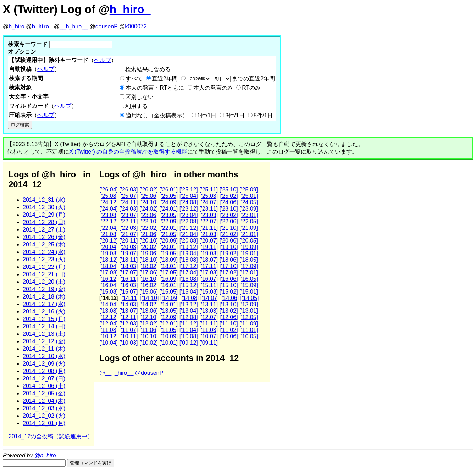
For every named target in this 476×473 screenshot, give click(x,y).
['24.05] (249, 202)
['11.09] (249, 324)
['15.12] (189, 285)
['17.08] (109, 272)
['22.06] (229, 221)
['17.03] (209, 272)
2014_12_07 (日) (44, 379)
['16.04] (109, 285)
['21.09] (249, 228)
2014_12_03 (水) (44, 408)
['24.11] (128, 202)
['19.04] (189, 253)
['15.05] (168, 292)
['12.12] (109, 317)
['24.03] (128, 209)
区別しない (139, 97)
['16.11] (128, 279)
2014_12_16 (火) (44, 311)
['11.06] (149, 330)
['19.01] (249, 253)
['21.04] (189, 234)
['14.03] (128, 304)
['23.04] (189, 215)
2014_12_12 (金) (44, 341)
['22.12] (109, 221)
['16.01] (168, 285)
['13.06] (149, 311)
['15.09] (249, 285)
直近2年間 (165, 79)
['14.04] (109, 304)
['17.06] (149, 272)
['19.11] (209, 247)
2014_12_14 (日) (44, 326)
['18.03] (128, 266)
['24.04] (109, 209)
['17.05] (168, 272)
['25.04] (189, 196)
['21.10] (229, 228)
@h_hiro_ (47, 455)
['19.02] (229, 253)
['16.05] (249, 279)
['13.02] (229, 311)
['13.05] (168, 311)
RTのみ (251, 88)
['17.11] (209, 266)
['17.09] (249, 266)
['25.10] (229, 190)
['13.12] (189, 304)
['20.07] (209, 241)
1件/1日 (207, 115)
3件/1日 (235, 115)
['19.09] (249, 247)
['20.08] (189, 241)
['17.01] (249, 272)
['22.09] (168, 221)
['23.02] (229, 215)
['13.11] (209, 304)
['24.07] (209, 202)
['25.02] (229, 196)
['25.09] (249, 190)
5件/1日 (263, 115)
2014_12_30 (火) (44, 207)
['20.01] (168, 247)
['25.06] (149, 196)
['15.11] (209, 285)
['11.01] (249, 330)
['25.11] (209, 190)
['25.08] (109, 196)
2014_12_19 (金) (44, 289)
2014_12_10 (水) (44, 356)
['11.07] (128, 330)
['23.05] (168, 215)
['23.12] (189, 209)
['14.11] (129, 298)
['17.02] (229, 272)
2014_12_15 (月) (44, 319)
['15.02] (229, 292)
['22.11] (128, 221)
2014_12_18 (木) (44, 297)
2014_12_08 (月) (44, 371)
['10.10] (149, 336)
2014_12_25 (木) (44, 244)
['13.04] (189, 311)
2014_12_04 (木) (44, 401)
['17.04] (189, 272)
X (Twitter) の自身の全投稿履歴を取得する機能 (128, 152)
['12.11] (128, 317)
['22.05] (249, 221)
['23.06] (149, 215)
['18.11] (128, 260)
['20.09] (168, 241)
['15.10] (229, 285)
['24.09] (168, 202)
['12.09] (168, 317)
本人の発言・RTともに (155, 88)
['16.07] (209, 279)
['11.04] (189, 330)
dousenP (107, 26)
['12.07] (209, 317)
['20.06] (229, 241)
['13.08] (109, 311)
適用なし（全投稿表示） (157, 115)
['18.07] (209, 260)
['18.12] (109, 260)
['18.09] (168, 260)
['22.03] (128, 228)
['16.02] (149, 285)
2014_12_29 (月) (44, 215)
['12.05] (249, 317)
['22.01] (168, 228)
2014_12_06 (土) (44, 386)
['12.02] (149, 324)
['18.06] (229, 260)
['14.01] (168, 304)
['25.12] (189, 190)
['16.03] (128, 285)
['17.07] (128, 272)
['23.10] (229, 209)
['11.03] (209, 330)
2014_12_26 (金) (44, 237)
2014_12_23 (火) (44, 259)
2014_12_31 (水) (44, 200)
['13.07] (128, 311)
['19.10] (229, 247)
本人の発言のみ (213, 88)
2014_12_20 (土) (44, 282)
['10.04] (109, 343)
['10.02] (149, 343)
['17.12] (189, 266)
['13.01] (249, 311)
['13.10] (229, 304)
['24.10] (149, 202)
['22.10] (149, 221)
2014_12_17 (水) (44, 304)
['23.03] (209, 215)
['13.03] (209, 311)
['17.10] (229, 266)
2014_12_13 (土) (44, 334)
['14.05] (250, 298)
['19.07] (128, 253)
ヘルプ (103, 60)
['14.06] (229, 298)
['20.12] (109, 241)
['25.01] (249, 196)
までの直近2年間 (231, 79)
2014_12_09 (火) (44, 364)
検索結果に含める (148, 69)
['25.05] (168, 196)
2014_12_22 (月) (44, 267)
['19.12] (189, 247)
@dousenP (149, 373)
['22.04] (109, 228)
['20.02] (149, 247)
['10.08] (189, 336)
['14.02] (149, 304)
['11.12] (189, 324)
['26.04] (109, 190)
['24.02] (149, 209)
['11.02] (229, 330)
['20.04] (109, 247)
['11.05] (168, 330)
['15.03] (209, 292)
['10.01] (168, 343)
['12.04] (109, 324)
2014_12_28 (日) (44, 222)
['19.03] (209, 253)
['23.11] (209, 209)
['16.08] (189, 279)
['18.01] (168, 266)
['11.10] (229, 324)
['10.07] (209, 336)
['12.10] (149, 317)
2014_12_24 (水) (44, 252)
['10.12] (109, 336)
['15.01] (249, 292)
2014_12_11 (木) (44, 349)
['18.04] (109, 266)
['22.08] (189, 221)
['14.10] (149, 298)
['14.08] (189, 298)
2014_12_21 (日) (44, 274)
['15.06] (149, 292)
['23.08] (109, 215)
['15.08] (109, 292)
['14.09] (170, 298)
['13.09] (249, 304)
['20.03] (128, 247)
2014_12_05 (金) (44, 393)
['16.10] (149, 279)
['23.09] (249, 209)
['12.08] (189, 317)
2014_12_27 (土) (44, 230)
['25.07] (128, 196)
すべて (134, 79)
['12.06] (229, 317)
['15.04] (189, 292)
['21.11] (209, 228)
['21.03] (209, 234)
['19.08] (109, 253)
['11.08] (109, 330)
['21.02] (229, 234)
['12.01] (168, 324)
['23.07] (128, 215)
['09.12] (189, 343)
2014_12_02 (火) (44, 416)
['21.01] (249, 234)
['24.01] (168, 209)
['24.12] (109, 202)
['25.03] (209, 196)
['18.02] (149, 266)
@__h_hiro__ (116, 373)
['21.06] (149, 234)
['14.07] (210, 298)
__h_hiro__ (74, 26)
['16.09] (168, 279)
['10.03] (128, 343)
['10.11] (128, 336)
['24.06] (229, 202)
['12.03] (128, 324)
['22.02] (149, 228)
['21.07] (128, 234)
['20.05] (249, 241)
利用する (137, 106)
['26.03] (128, 190)
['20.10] (149, 241)
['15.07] (128, 292)
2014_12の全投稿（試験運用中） (51, 436)
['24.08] (189, 202)
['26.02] (149, 190)
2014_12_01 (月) (44, 423)
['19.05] (168, 253)
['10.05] (249, 336)
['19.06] (149, 253)
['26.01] (168, 190)
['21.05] (168, 234)
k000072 (136, 26)
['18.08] (189, 260)
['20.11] (128, 241)
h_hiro (16, 26)
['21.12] (189, 228)
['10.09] (168, 336)
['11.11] (209, 324)
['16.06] (229, 279)
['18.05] (249, 260)
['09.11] (209, 343)
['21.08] (109, 234)
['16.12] (109, 279)
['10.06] (229, 336)
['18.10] (149, 260)
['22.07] (209, 221)
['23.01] (249, 215)
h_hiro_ (130, 9)
